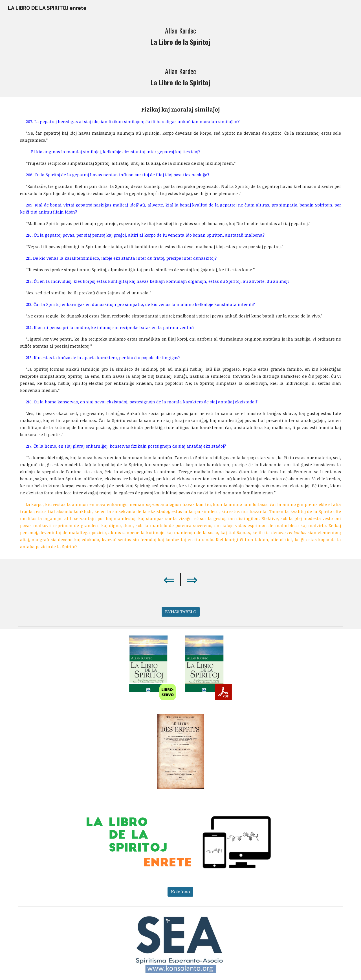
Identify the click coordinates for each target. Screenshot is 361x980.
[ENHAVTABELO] (181, 612)
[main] (180, 36)
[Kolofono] (180, 892)
